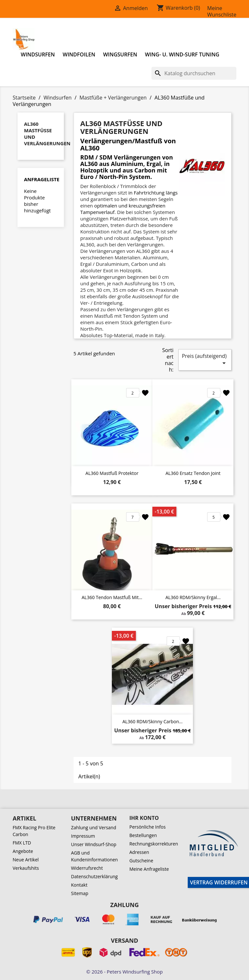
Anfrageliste (42, 179)
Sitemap (80, 893)
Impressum (83, 836)
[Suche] (194, 73)
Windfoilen (79, 54)
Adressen (139, 852)
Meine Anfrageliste (149, 869)
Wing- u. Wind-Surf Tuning (182, 54)
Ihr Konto (144, 818)
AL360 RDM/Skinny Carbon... (152, 721)
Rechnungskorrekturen (154, 844)
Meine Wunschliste (222, 11)
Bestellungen (143, 835)
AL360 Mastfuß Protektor (112, 473)
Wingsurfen (120, 54)
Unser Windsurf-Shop (94, 844)
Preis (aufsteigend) (205, 360)
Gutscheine (141, 861)
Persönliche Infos (148, 827)
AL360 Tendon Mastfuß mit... (112, 597)
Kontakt (79, 885)
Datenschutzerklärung (94, 876)
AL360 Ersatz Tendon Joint (193, 473)
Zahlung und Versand (94, 827)
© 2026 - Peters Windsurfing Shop (124, 972)
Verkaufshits (26, 868)
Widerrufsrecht (87, 868)
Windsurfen (38, 54)
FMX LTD (22, 843)
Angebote (23, 851)
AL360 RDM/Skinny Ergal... (193, 597)
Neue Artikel (26, 860)
